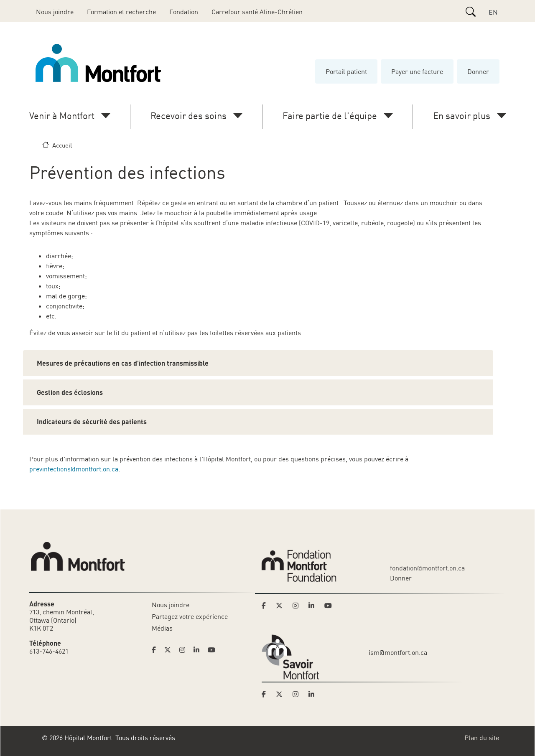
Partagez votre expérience (190, 616)
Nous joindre (55, 12)
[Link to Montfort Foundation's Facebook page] (266, 606)
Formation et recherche (121, 12)
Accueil (62, 145)
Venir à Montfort (62, 116)
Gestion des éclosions (70, 392)
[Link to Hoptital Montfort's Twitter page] (170, 650)
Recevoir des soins (189, 116)
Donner (478, 71)
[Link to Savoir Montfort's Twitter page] (282, 694)
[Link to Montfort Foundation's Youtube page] (329, 606)
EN (493, 12)
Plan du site (482, 738)
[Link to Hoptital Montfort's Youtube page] (212, 650)
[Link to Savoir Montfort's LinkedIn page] (314, 694)
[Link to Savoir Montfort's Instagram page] (298, 694)
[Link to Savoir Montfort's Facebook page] (266, 694)
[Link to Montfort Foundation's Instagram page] (298, 606)
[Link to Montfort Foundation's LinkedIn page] (314, 606)
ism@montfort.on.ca (398, 652)
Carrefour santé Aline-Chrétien (257, 12)
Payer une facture (417, 71)
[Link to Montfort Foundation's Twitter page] (282, 606)
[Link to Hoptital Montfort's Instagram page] (185, 650)
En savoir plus (462, 116)
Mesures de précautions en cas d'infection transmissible (123, 363)
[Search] (471, 12)
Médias (162, 628)
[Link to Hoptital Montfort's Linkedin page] (199, 650)
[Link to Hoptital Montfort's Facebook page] (156, 650)
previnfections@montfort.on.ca (74, 469)
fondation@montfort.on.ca (427, 568)
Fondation (184, 12)
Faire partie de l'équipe (330, 116)
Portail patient (346, 71)
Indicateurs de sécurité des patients (92, 421)
